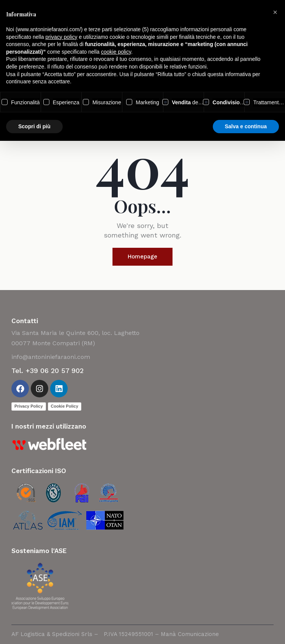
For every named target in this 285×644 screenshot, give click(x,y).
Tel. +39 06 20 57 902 (47, 371)
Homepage (142, 257)
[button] (275, 12)
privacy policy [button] (62, 37)
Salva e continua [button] (246, 126)
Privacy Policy (29, 406)
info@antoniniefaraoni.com (51, 357)
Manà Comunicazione (190, 634)
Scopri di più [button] (34, 126)
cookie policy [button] (116, 52)
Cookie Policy (65, 406)
